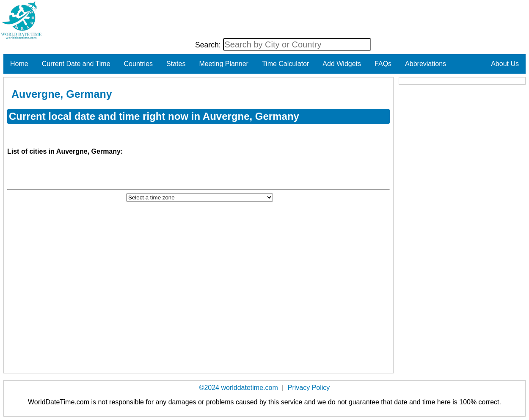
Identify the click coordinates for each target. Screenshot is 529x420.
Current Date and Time (76, 64)
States (176, 64)
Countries (138, 64)
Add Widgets (342, 64)
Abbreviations (426, 64)
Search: (209, 45)
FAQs (383, 64)
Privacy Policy (309, 388)
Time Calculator (285, 64)
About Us (505, 64)
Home (19, 64)
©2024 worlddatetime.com (239, 388)
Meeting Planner (224, 64)
